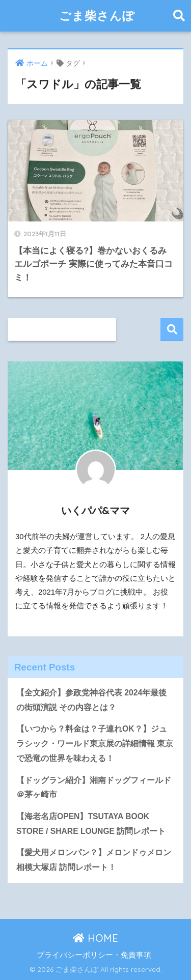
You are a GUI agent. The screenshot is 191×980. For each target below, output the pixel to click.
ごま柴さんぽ (97, 16)
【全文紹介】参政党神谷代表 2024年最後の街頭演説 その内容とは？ (91, 700)
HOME (95, 938)
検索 (172, 330)
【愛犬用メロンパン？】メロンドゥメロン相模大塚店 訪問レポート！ (94, 860)
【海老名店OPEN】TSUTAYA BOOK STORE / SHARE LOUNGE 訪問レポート (91, 824)
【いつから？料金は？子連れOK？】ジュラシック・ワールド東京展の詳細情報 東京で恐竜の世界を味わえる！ (95, 743)
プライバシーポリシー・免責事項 (94, 955)
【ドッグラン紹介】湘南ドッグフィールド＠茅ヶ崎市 (94, 788)
